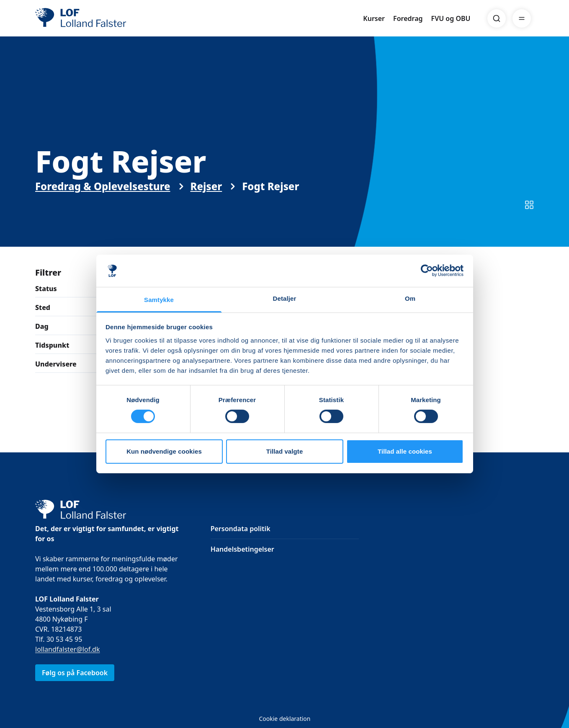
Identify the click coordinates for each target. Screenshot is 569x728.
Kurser (374, 18)
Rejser (206, 194)
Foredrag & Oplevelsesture (103, 194)
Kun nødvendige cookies (164, 451)
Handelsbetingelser (242, 549)
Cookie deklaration (284, 719)
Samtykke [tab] (159, 300)
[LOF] (96, 18)
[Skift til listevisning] (529, 212)
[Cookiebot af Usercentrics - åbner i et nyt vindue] (427, 271)
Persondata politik (240, 529)
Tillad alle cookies (405, 451)
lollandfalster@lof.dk (68, 649)
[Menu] (522, 18)
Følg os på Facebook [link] (75, 673)
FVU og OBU (451, 18)
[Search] (497, 18)
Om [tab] (410, 298)
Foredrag (408, 18)
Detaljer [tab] (285, 298)
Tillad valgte (285, 451)
